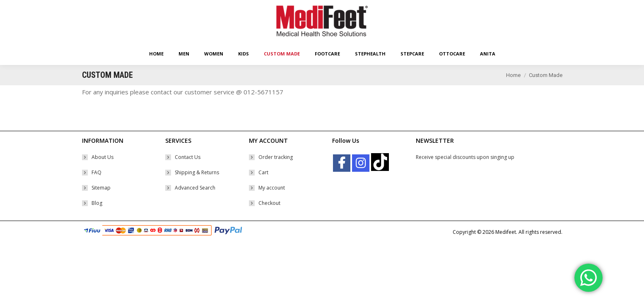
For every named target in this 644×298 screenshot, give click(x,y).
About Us (103, 172)
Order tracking (276, 172)
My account (272, 203)
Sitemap (101, 203)
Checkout (269, 218)
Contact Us (188, 172)
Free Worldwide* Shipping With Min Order (177, 7)
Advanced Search (195, 203)
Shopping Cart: (486, 7)
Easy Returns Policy (104, 7)
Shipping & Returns (197, 187)
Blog (97, 218)
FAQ (96, 187)
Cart (263, 187)
